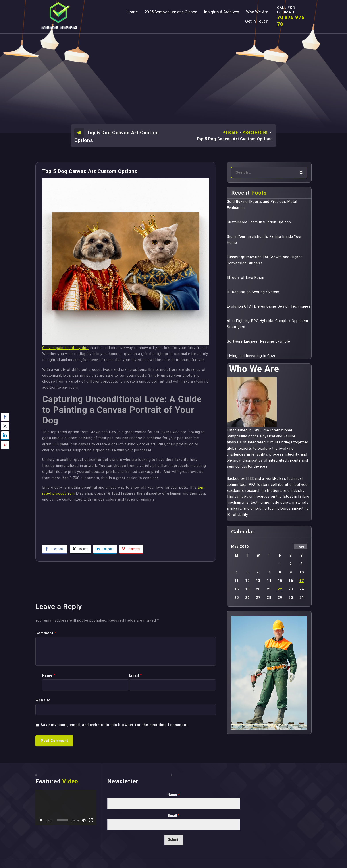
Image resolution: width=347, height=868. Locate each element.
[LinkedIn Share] (105, 549)
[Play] (41, 820)
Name (174, 795)
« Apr (300, 547)
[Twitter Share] (80, 549)
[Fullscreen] (91, 820)
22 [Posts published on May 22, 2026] (280, 589)
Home (232, 132)
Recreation (256, 132)
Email (174, 816)
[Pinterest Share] (131, 549)
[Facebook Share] (55, 549)
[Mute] (84, 820)
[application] (66, 807)
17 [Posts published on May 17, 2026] (302, 581)
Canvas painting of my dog (65, 348)
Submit (174, 840)
